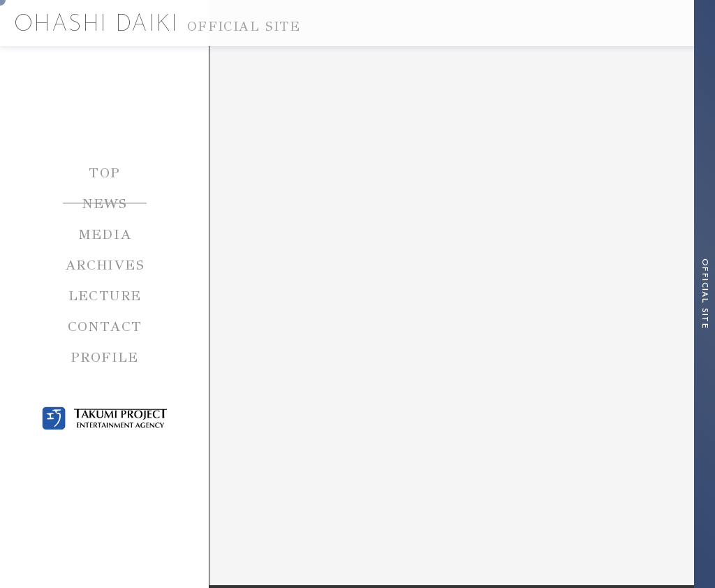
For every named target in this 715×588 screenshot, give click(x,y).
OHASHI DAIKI (157, 25)
